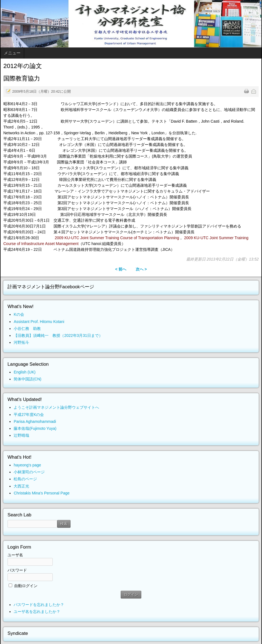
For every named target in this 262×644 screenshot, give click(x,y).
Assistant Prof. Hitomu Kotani (39, 322)
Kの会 (19, 314)
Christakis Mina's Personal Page (41, 493)
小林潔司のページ (29, 472)
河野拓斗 (21, 342)
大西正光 (21, 486)
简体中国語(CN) (27, 379)
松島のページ (25, 479)
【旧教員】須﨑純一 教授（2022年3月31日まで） (58, 335)
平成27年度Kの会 (29, 415)
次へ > (141, 269)
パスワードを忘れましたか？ (39, 605)
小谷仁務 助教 (27, 329)
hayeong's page (27, 465)
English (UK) (25, 372)
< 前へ (121, 269)
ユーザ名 (15, 555)
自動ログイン (26, 586)
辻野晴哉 (21, 435)
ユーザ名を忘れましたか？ (37, 612)
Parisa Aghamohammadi (35, 421)
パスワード (17, 570)
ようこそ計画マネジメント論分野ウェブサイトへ (56, 407)
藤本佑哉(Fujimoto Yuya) (35, 428)
